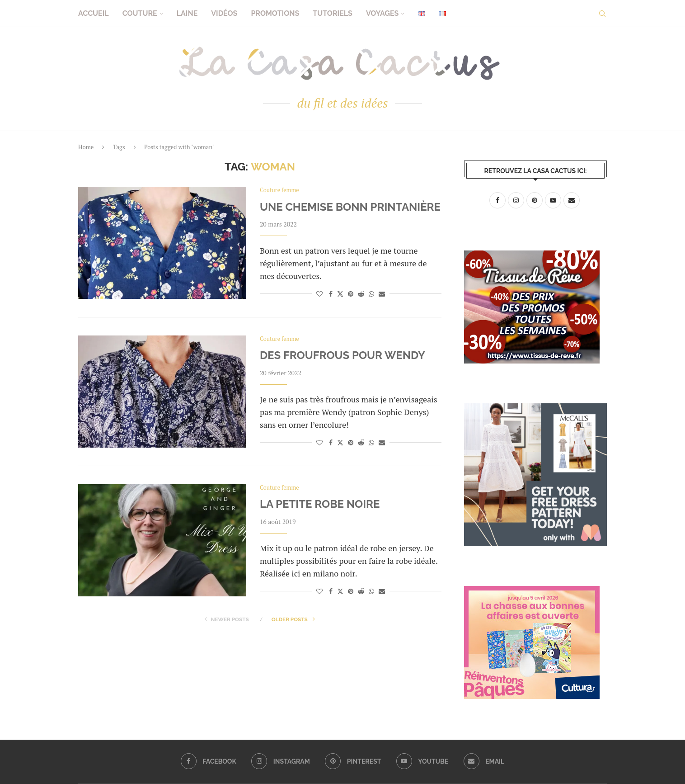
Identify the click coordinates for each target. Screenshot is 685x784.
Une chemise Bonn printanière (350, 207)
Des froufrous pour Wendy (342, 356)
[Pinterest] (353, 761)
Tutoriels (333, 13)
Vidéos (224, 13)
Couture (140, 13)
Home (86, 147)
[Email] (485, 761)
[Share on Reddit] (361, 294)
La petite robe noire (320, 504)
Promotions (275, 13)
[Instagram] (280, 761)
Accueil (94, 13)
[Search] (602, 14)
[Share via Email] (382, 294)
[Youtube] (422, 761)
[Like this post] (319, 294)
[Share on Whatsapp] (371, 294)
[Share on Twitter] (340, 294)
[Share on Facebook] (331, 294)
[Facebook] (208, 761)
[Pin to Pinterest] (351, 294)
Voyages (382, 13)
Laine (187, 13)
